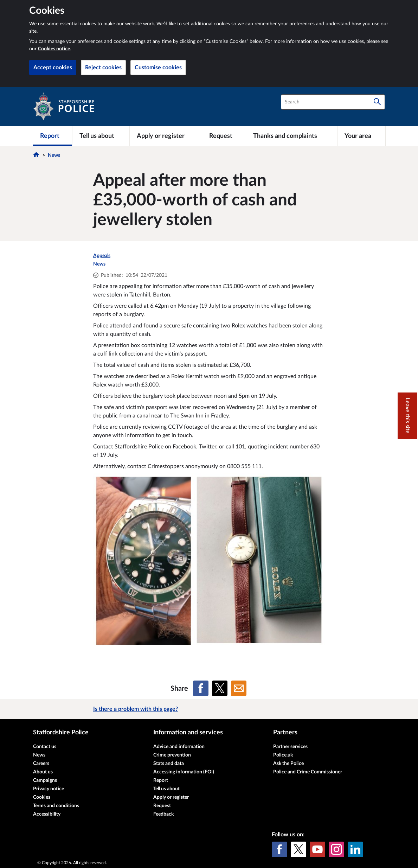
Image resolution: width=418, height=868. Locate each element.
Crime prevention (172, 755)
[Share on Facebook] (201, 688)
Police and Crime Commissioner (308, 772)
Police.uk (283, 755)
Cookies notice (54, 49)
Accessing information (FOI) (184, 772)
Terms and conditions (56, 806)
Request (162, 806)
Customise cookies (158, 68)
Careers (41, 764)
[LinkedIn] (355, 849)
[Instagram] (336, 849)
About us (43, 772)
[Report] (53, 136)
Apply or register (171, 797)
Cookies (42, 797)
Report (161, 780)
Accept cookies (53, 68)
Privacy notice (49, 789)
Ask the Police (288, 764)
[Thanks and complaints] (292, 136)
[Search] (377, 102)
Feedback (163, 814)
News (54, 155)
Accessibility (47, 814)
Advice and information (179, 747)
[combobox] (333, 102)
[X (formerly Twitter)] (298, 849)
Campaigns (45, 780)
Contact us (45, 747)
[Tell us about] (101, 136)
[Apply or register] (166, 136)
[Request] (224, 136)
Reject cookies (103, 68)
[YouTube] (317, 849)
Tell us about (166, 789)
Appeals (102, 256)
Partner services (290, 747)
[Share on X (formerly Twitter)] (220, 688)
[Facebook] (279, 849)
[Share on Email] (239, 688)
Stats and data (169, 764)
